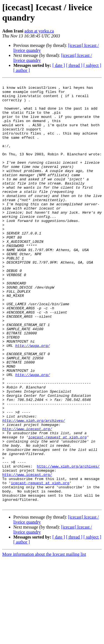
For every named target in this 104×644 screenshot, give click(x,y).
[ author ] (22, 70)
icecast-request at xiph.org (58, 509)
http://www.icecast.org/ (27, 499)
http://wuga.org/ (33, 399)
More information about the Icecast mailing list (44, 639)
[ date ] (59, 65)
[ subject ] (92, 65)
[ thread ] (74, 65)
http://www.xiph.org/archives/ (34, 489)
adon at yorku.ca (39, 31)
